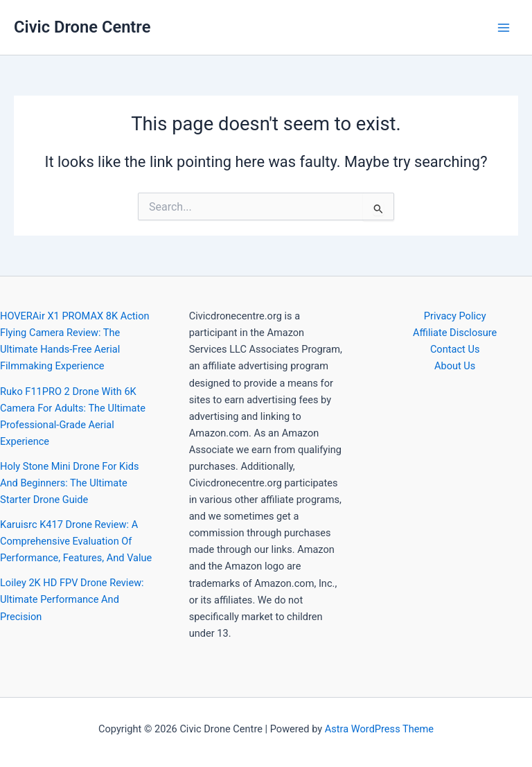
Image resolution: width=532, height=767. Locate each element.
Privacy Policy (455, 316)
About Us (455, 366)
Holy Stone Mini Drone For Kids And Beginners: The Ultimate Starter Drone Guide (70, 483)
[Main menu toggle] (504, 28)
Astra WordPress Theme (379, 729)
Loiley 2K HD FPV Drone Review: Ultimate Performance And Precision (72, 599)
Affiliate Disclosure (455, 333)
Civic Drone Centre (82, 27)
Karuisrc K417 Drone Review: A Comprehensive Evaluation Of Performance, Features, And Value (76, 541)
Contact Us (455, 349)
